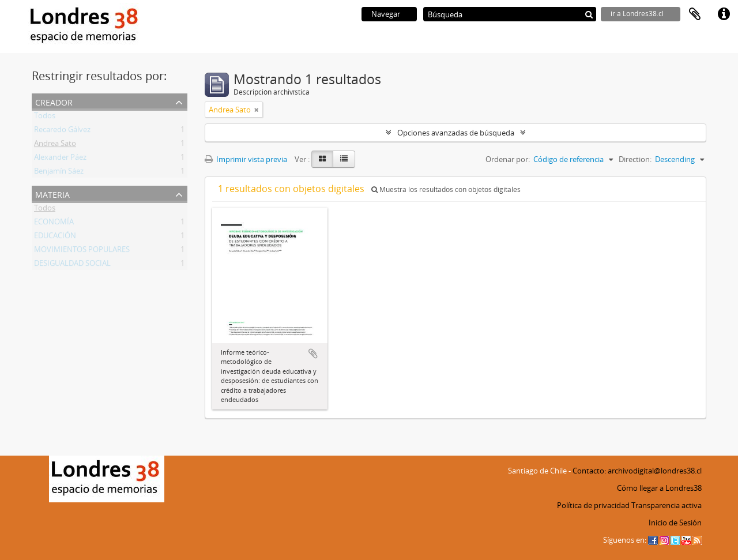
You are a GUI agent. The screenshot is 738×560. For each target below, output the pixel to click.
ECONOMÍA (54, 224)
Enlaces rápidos (724, 14)
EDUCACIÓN (55, 238)
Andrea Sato (55, 145)
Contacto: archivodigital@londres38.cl (637, 471)
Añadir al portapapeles (313, 354)
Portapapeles (695, 14)
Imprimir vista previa (246, 159)
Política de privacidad (593, 505)
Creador (54, 101)
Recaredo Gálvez (62, 131)
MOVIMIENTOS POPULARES (82, 251)
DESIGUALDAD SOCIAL (72, 265)
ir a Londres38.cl (637, 14)
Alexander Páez (60, 159)
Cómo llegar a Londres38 (659, 488)
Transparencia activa (667, 505)
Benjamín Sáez (59, 173)
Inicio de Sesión (675, 523)
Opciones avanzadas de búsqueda (456, 133)
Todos (45, 118)
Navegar (386, 14)
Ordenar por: (508, 159)
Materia (52, 193)
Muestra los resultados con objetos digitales (446, 189)
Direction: (635, 159)
